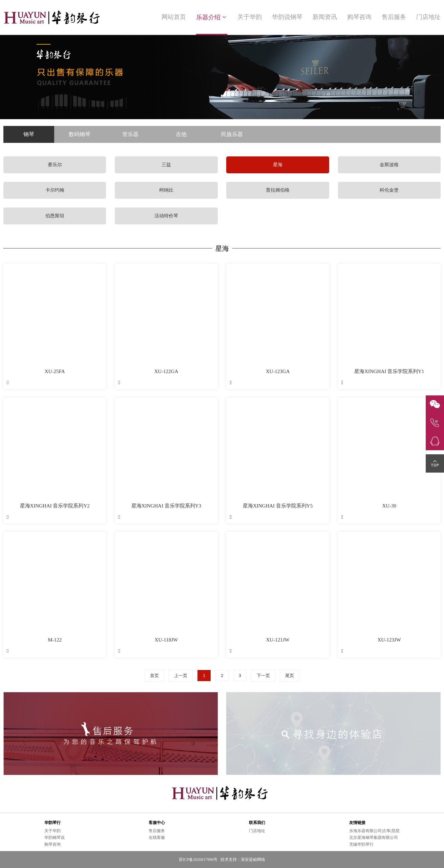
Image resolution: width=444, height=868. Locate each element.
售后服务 (394, 17)
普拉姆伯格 (278, 190)
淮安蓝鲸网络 (253, 860)
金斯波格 (389, 165)
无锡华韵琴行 (361, 844)
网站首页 (174, 17)
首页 (154, 676)
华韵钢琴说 (55, 838)
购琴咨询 (359, 17)
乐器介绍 (212, 17)
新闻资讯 (325, 17)
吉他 (181, 134)
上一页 (181, 676)
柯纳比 (166, 190)
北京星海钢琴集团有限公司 (374, 838)
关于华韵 (250, 17)
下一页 (263, 676)
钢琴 (29, 134)
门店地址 (428, 17)
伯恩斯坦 (55, 216)
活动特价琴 (166, 216)
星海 (278, 165)
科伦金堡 (389, 190)
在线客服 (157, 838)
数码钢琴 (80, 134)
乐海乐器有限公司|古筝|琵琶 (374, 831)
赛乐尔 (55, 165)
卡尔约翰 (55, 190)
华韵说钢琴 (287, 17)
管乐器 (130, 134)
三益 (166, 165)
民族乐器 (232, 134)
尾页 (290, 676)
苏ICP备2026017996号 (198, 860)
